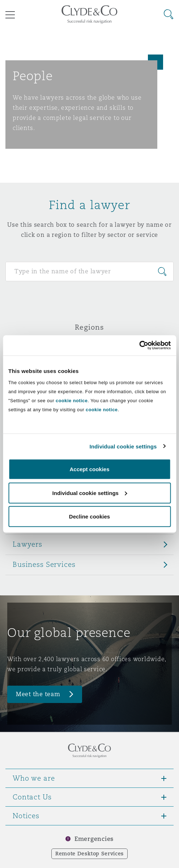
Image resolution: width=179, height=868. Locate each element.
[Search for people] (89, 272)
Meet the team (38, 694)
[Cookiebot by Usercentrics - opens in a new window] (139, 346)
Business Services (44, 564)
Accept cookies (89, 469)
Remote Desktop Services (89, 854)
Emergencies (94, 839)
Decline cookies (89, 517)
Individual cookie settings (123, 446)
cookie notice (72, 401)
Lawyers (27, 544)
